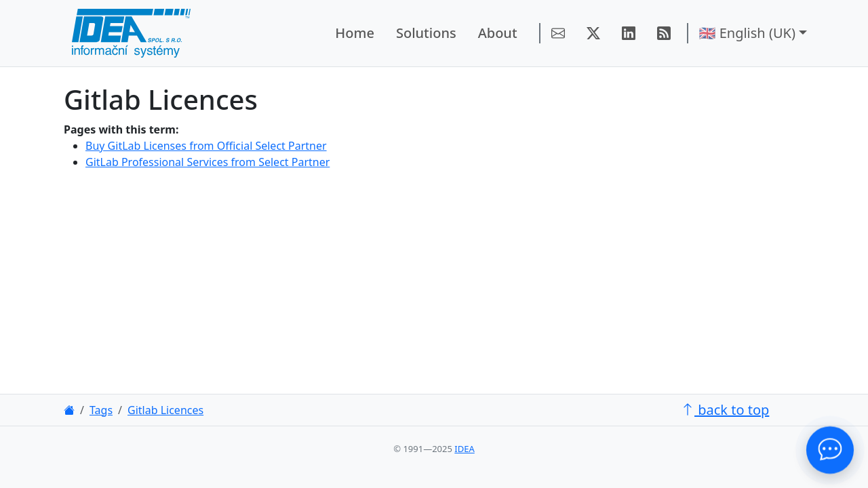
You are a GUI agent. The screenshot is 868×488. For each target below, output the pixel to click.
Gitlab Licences (165, 410)
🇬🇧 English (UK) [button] (747, 33)
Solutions (426, 33)
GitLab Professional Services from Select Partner (208, 162)
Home (355, 33)
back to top (725, 410)
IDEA (464, 449)
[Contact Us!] (830, 450)
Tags (101, 410)
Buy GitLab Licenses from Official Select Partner (206, 146)
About (498, 33)
